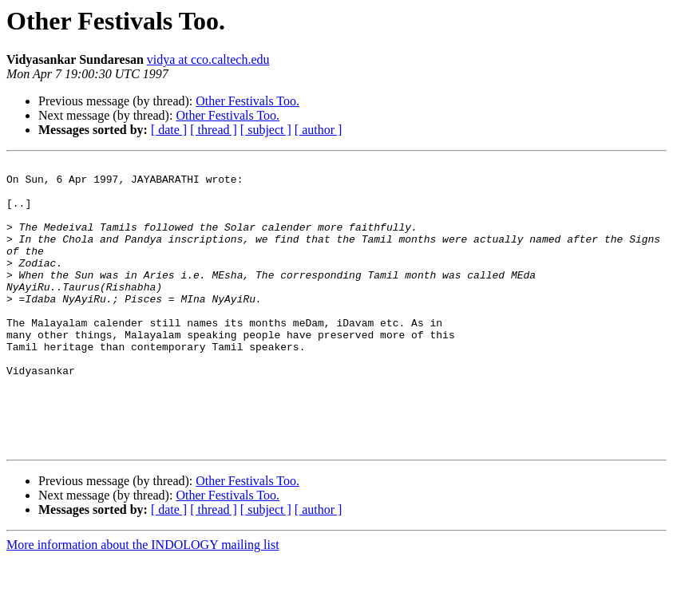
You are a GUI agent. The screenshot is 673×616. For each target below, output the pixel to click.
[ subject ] (266, 130)
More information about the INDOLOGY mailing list (143, 602)
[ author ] (319, 130)
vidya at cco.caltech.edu (208, 59)
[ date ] (169, 130)
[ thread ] (214, 130)
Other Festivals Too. (247, 101)
